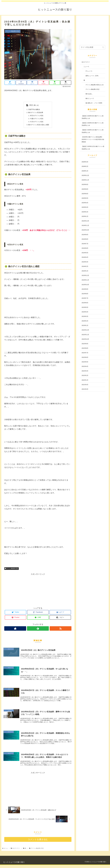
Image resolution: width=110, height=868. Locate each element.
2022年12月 (85, 330)
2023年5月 (85, 307)
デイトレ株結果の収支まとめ (95, 85)
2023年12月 (85, 275)
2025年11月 (85, 180)
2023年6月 (85, 303)
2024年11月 (85, 225)
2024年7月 (85, 244)
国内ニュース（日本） (93, 76)
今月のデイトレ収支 (37, 122)
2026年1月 (85, 171)
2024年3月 (85, 262)
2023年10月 (85, 285)
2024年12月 (85, 221)
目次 (30, 105)
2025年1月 (85, 216)
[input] (92, 47)
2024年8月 (85, 239)
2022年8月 (85, 348)
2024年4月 (85, 257)
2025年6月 (85, 194)
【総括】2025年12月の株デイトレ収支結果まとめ (93, 148)
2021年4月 (85, 385)
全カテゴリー (86, 62)
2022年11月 (85, 335)
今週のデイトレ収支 (37, 119)
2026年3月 (85, 162)
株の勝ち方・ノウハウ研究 (94, 103)
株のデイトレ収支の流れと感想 (39, 126)
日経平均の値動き (34, 110)
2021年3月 (85, 389)
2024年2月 (85, 266)
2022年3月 (85, 371)
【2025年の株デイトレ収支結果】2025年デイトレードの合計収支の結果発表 (93, 139)
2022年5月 (85, 362)
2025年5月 (85, 198)
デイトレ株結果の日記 (11, 569)
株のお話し (89, 94)
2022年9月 (85, 344)
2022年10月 (85, 339)
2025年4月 (85, 203)
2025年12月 (85, 175)
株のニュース (90, 98)
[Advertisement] (38, 590)
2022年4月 (85, 366)
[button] (103, 47)
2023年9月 (85, 289)
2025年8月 (85, 189)
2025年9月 (85, 184)
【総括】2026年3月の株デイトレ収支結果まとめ (93, 117)
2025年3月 (85, 207)
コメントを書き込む (38, 842)
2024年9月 (85, 235)
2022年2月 (85, 375)
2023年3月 (85, 316)
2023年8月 (85, 294)
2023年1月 (85, 325)
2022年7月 (85, 353)
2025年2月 (85, 212)
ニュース (86, 67)
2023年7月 (85, 298)
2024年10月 (85, 230)
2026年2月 (85, 166)
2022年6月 (85, 357)
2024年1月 (85, 271)
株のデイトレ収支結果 (35, 113)
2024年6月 (85, 248)
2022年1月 (85, 380)
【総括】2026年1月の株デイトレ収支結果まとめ (93, 131)
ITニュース (89, 71)
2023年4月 (85, 312)
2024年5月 (85, 253)
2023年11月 (85, 280)
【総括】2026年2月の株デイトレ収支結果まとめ (93, 124)
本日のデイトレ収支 (37, 116)
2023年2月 (85, 321)
